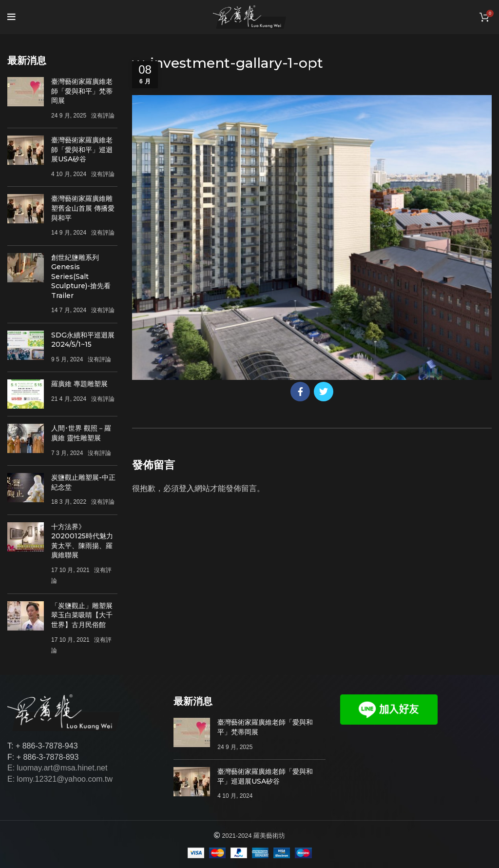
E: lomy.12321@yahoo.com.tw (60, 779)
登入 (187, 488)
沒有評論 (103, 116)
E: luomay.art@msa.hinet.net (57, 768)
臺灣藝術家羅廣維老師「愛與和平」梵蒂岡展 (82, 91)
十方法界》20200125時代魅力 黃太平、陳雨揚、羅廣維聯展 (82, 541)
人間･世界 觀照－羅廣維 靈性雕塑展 (81, 433)
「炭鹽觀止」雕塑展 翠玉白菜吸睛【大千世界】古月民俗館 (82, 615)
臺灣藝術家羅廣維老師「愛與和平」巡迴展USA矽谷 (82, 149)
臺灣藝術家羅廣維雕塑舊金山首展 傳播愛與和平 (83, 208)
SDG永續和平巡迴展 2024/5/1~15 (83, 340)
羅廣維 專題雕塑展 (79, 384)
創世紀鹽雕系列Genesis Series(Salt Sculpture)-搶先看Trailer (81, 276)
